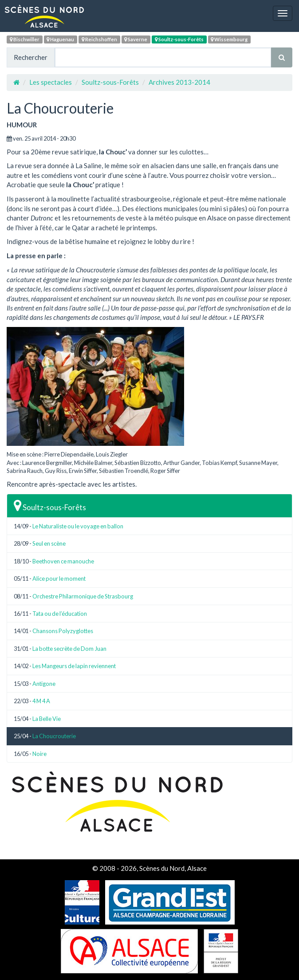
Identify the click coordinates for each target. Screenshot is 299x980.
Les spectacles (51, 82)
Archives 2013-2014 (179, 82)
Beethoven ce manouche (63, 561)
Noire (39, 754)
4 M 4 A (41, 701)
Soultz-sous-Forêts (179, 39)
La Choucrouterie (54, 736)
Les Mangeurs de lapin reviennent (74, 666)
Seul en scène (49, 543)
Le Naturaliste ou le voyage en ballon (78, 526)
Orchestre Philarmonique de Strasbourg (83, 596)
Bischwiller (25, 39)
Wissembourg (229, 39)
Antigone (44, 684)
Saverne (136, 39)
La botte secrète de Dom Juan (69, 649)
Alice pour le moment (59, 579)
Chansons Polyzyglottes (63, 631)
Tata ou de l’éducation (60, 614)
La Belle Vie (47, 719)
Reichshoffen (99, 39)
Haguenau (60, 39)
